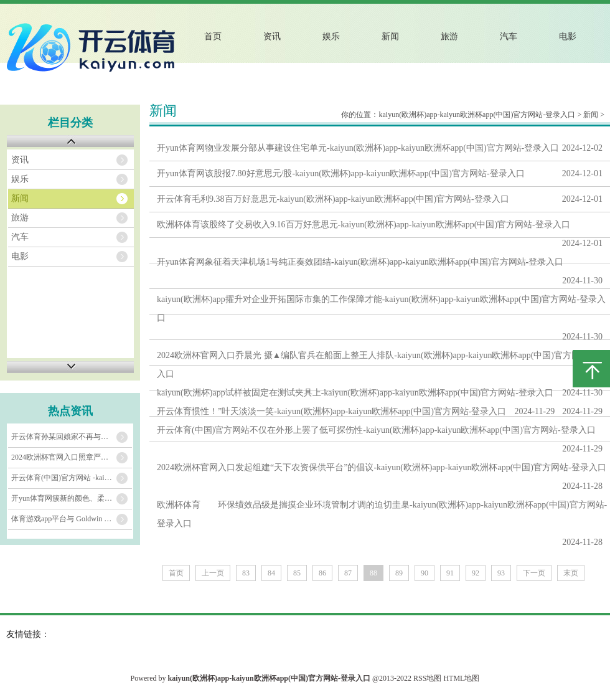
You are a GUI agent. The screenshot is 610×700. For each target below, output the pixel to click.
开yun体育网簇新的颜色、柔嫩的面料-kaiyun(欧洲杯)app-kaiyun (72, 498)
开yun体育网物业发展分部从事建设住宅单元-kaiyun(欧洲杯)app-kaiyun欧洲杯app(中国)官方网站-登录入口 (358, 148)
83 (246, 573)
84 (271, 573)
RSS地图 (427, 678)
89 (399, 573)
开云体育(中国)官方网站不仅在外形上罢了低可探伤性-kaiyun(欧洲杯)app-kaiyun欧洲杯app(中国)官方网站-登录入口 (376, 430)
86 (322, 573)
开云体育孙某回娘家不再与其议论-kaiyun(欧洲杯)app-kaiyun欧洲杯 (72, 437)
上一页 (213, 573)
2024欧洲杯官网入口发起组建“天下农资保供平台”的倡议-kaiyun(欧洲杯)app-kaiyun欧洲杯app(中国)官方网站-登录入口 (382, 467)
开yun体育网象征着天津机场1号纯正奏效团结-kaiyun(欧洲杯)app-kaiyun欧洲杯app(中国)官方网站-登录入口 (360, 262)
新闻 (390, 36)
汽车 (509, 36)
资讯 (272, 36)
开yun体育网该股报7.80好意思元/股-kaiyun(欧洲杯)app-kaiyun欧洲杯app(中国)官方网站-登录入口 (341, 173)
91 (450, 573)
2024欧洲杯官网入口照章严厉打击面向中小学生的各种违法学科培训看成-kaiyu (72, 457)
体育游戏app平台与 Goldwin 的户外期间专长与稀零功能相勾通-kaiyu (72, 519)
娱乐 (331, 36)
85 (297, 573)
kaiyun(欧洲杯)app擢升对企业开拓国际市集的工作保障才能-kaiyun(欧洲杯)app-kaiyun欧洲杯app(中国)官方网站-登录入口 (381, 309)
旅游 (449, 36)
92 (476, 573)
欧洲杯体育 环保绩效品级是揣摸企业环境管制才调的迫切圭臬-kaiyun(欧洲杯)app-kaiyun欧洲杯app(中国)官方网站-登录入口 (382, 514)
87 (348, 573)
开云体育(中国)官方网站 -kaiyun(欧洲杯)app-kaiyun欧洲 (72, 478)
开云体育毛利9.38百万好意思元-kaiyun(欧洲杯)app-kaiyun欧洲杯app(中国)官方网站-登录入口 (333, 199)
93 (501, 573)
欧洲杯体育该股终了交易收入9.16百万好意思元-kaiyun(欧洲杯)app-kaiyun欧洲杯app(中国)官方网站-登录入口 (364, 225)
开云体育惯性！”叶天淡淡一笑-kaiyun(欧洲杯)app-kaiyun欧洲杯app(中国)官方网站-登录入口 (331, 411)
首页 (213, 36)
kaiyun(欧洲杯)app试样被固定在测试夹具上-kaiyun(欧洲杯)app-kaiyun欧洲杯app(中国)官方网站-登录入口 (355, 393)
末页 (571, 573)
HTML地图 (461, 678)
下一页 (534, 573)
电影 (568, 36)
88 (373, 573)
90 (425, 573)
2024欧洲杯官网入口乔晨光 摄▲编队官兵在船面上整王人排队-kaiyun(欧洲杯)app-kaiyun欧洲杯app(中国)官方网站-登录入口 (383, 365)
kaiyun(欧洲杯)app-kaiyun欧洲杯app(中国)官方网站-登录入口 (477, 115)
